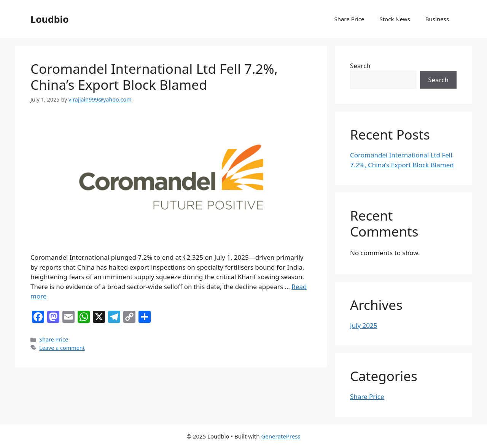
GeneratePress (281, 436)
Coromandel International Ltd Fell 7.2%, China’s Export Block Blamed (154, 77)
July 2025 (364, 325)
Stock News (395, 19)
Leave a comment (62, 348)
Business (437, 19)
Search (360, 66)
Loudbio (50, 19)
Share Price (349, 19)
